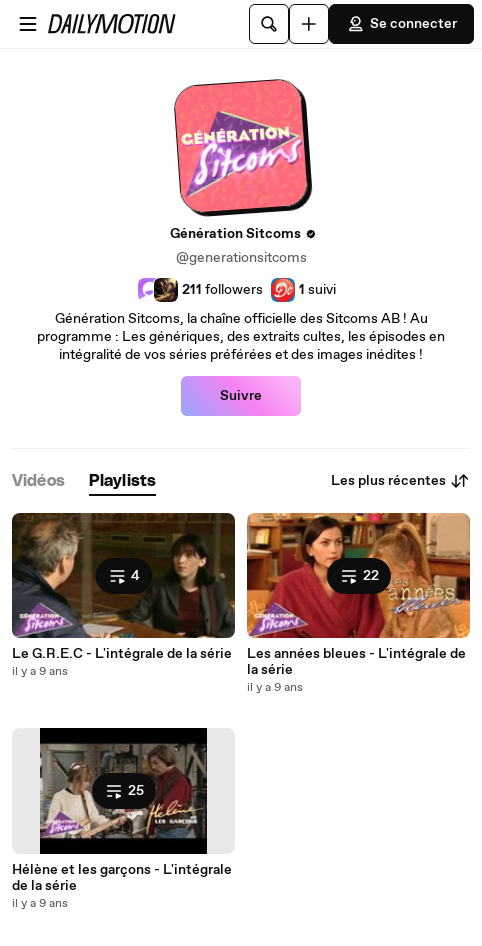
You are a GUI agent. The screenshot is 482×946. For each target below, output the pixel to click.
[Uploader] (309, 24)
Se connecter (401, 24)
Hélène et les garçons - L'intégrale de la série (122, 878)
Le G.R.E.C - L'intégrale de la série (122, 654)
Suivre (241, 396)
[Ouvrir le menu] (28, 24)
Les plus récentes (400, 481)
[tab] (38, 481)
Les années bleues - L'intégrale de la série (356, 662)
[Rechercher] (269, 24)
